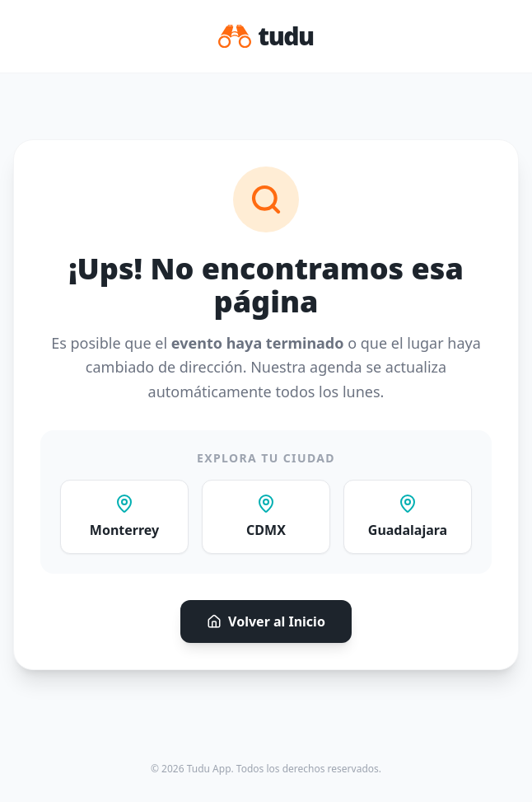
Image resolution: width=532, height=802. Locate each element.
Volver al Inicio (266, 621)
